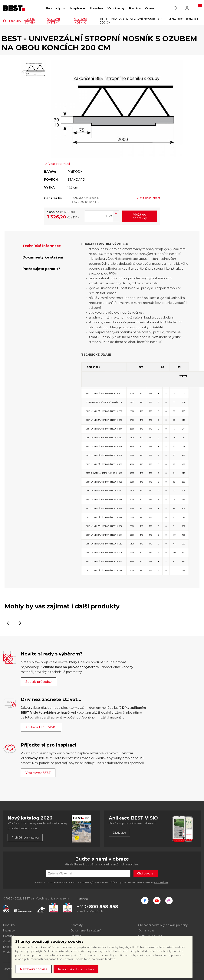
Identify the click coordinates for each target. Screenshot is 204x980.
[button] (64, 10)
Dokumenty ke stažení (86, 931)
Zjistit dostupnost (149, 198)
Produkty (53, 8)
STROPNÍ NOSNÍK (81, 21)
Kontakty (77, 925)
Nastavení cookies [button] (33, 969)
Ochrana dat (146, 931)
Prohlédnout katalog (25, 838)
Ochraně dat (161, 882)
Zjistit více (119, 833)
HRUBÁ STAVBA (30, 21)
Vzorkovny (116, 8)
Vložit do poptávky (140, 216)
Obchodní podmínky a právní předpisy (163, 925)
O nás (150, 8)
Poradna (96, 8)
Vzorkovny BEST (38, 773)
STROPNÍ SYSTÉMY (54, 21)
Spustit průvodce (39, 682)
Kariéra (135, 8)
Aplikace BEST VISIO (41, 727)
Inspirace (78, 8)
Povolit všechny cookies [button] (76, 969)
